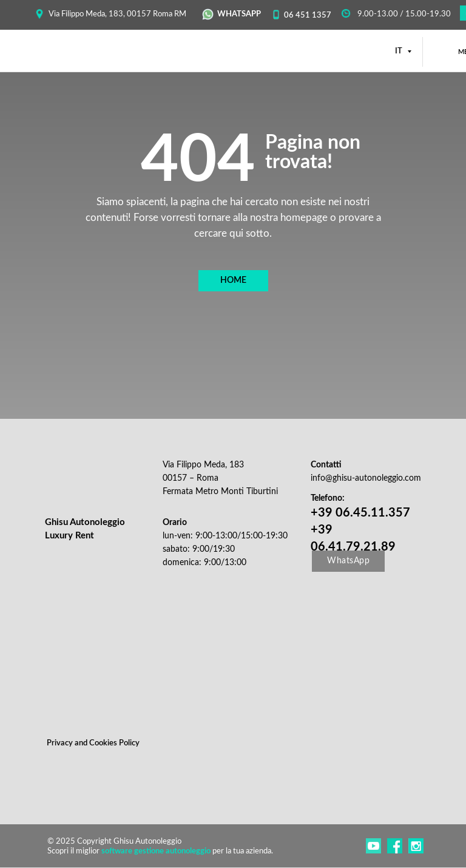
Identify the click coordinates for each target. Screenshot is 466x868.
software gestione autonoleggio (156, 851)
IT (400, 51)
